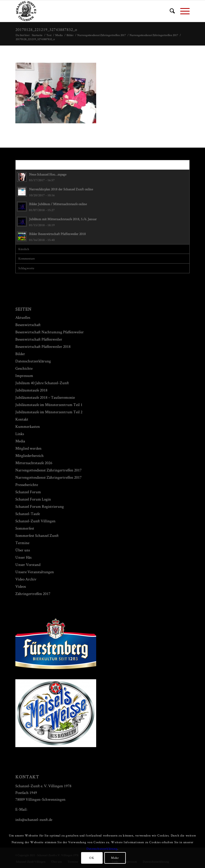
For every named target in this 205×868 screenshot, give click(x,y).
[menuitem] (170, 11)
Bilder (20, 354)
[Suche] (170, 11)
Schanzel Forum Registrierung (40, 506)
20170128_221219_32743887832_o (46, 29)
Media (20, 441)
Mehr (115, 858)
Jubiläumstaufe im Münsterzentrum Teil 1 (49, 405)
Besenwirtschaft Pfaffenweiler (39, 339)
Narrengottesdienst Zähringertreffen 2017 (48, 470)
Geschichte (24, 368)
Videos (21, 586)
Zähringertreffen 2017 (33, 594)
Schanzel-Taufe (28, 514)
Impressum (24, 375)
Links (20, 434)
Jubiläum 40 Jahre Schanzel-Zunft (42, 383)
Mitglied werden (28, 448)
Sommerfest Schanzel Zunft (37, 535)
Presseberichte (27, 484)
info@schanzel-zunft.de (34, 819)
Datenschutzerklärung (33, 361)
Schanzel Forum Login (33, 499)
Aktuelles (23, 317)
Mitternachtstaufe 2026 (34, 463)
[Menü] (182, 11)
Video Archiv (26, 579)
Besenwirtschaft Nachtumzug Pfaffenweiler (50, 332)
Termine (22, 543)
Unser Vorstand (28, 564)
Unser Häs (23, 557)
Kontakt (22, 419)
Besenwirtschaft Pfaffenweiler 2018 (43, 346)
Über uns (23, 550)
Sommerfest (25, 528)
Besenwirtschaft (28, 325)
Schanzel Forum (28, 492)
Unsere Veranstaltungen (35, 572)
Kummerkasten (28, 426)
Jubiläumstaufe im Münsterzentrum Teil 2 (49, 412)
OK (92, 858)
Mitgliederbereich (29, 455)
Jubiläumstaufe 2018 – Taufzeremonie (45, 397)
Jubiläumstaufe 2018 (31, 390)
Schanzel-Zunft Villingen (35, 521)
